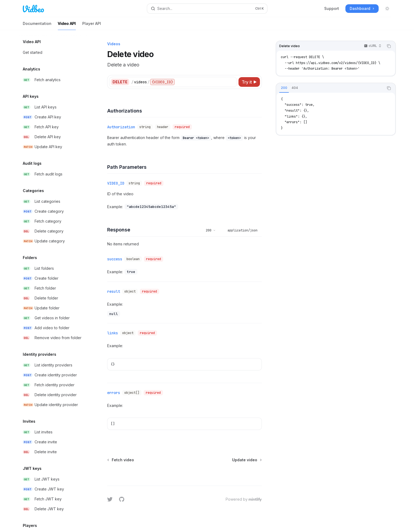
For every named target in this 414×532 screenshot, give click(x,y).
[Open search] (207, 9)
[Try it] (249, 82)
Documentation (37, 26)
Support (332, 8)
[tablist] (330, 88)
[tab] (284, 88)
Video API (67, 26)
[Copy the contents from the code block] (389, 46)
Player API (92, 26)
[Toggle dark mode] (387, 9)
